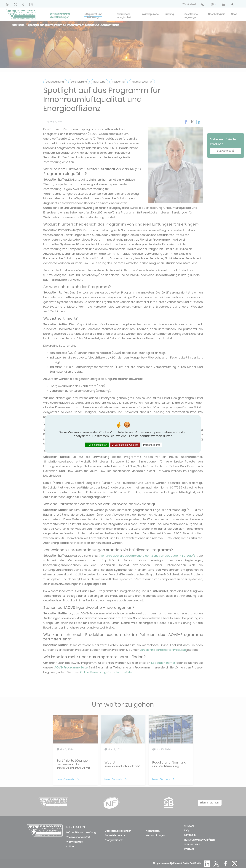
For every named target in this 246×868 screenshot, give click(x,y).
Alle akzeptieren (97, 445)
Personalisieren (152, 445)
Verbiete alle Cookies (125, 445)
